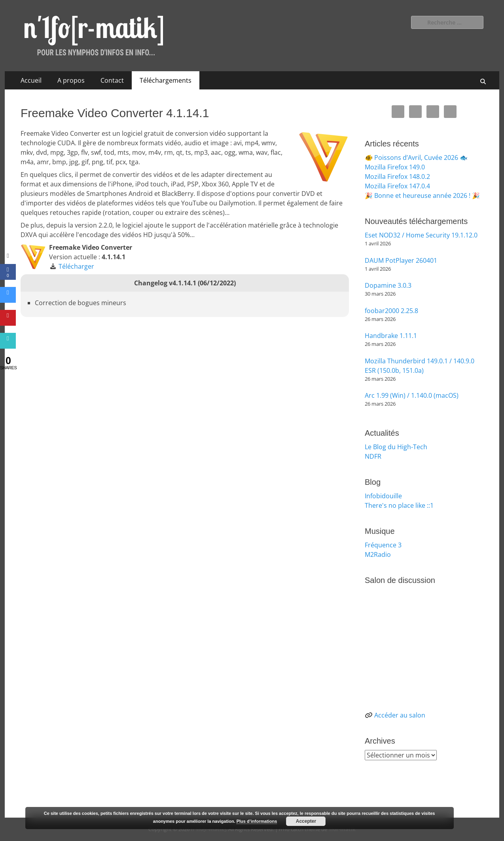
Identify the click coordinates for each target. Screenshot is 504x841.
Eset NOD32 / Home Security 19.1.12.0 (421, 235)
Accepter (306, 821)
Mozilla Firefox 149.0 (395, 167)
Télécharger (76, 266)
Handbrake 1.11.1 (391, 336)
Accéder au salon (400, 715)
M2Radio (378, 554)
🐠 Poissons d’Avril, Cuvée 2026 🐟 (416, 158)
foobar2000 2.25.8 (391, 311)
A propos (71, 80)
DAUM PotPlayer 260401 (401, 260)
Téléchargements (166, 80)
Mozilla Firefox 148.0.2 (397, 177)
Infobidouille (383, 496)
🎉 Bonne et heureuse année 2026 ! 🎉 (422, 196)
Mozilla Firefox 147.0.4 (397, 186)
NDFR (373, 456)
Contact (112, 80)
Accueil (31, 80)
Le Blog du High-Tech (396, 447)
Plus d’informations (257, 821)
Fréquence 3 (383, 545)
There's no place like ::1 (399, 505)
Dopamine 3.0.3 (388, 285)
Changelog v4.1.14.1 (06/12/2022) (185, 283)
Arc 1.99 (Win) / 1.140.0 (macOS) (412, 395)
